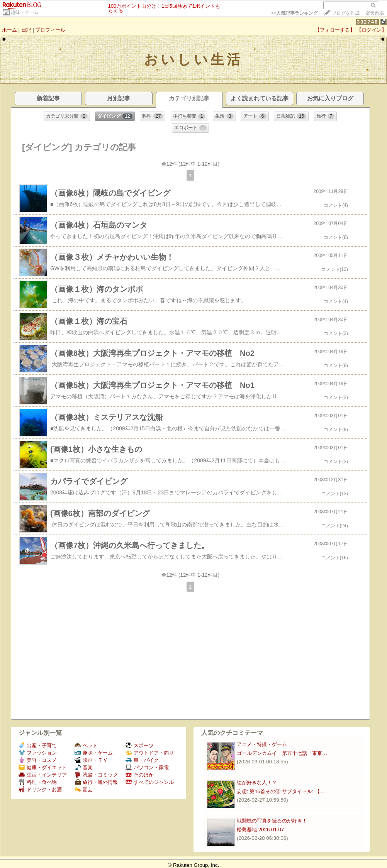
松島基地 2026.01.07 (260, 830)
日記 (26, 30)
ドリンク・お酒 (40, 789)
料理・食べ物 (38, 782)
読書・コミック (96, 775)
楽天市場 (375, 13)
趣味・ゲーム (25, 12)
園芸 (84, 789)
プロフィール (50, 30)
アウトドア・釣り (150, 753)
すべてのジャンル (150, 782)
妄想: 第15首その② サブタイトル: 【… (281, 791)
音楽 (84, 767)
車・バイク (142, 760)
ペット (86, 745)
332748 (367, 22)
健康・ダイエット (43, 767)
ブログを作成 (346, 13)
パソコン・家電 (147, 767)
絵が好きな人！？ (257, 783)
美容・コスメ (38, 760)
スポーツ (140, 745)
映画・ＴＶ (91, 760)
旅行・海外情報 (96, 782)
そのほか (140, 775)
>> (294, 13)
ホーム (9, 30)
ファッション (38, 753)
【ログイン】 (372, 30)
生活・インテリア (43, 775)
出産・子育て (38, 745)
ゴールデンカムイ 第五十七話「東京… (282, 753)
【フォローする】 (335, 30)
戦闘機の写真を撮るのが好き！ (272, 821)
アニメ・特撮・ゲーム (262, 744)
